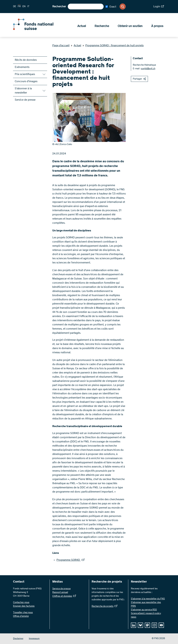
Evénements (22, 67)
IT (28, 7)
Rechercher (59, 7)
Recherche (102, 26)
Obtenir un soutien (130, 26)
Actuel (82, 26)
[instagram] (154, 625)
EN (24, 7)
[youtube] (161, 625)
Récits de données (26, 60)
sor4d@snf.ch (148, 69)
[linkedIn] (133, 625)
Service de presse (25, 100)
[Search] (123, 7)
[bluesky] (140, 625)
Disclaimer (18, 639)
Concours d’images (26, 81)
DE (15, 7)
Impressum (34, 639)
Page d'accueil (61, 46)
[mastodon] (147, 625)
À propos (157, 26)
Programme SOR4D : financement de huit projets (113, 46)
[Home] (38, 29)
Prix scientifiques (25, 74)
